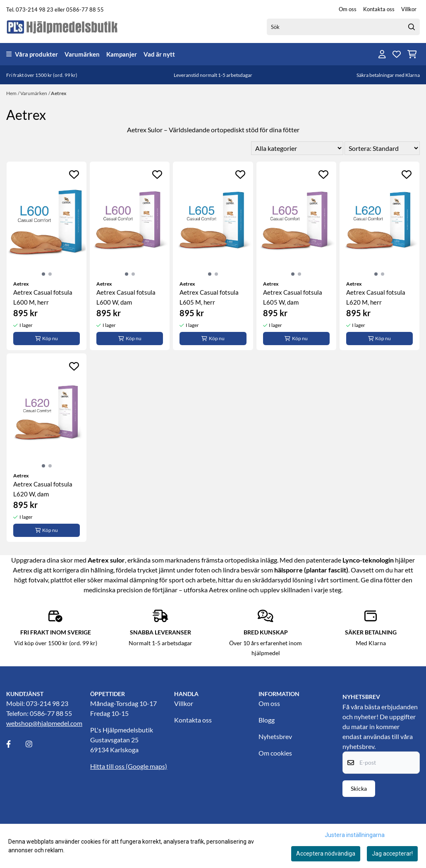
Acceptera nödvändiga (326, 854)
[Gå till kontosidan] (382, 54)
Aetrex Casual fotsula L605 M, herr (209, 297)
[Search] (412, 27)
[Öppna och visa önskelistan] (397, 54)
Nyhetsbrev (275, 736)
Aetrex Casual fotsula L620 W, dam (43, 489)
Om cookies (275, 753)
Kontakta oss (379, 9)
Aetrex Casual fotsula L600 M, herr (43, 297)
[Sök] (343, 27)
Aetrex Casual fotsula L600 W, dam (126, 297)
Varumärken (82, 54)
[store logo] (62, 27)
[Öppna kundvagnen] (412, 54)
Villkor (409, 9)
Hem (11, 93)
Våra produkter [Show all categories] (32, 54)
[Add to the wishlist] (74, 174)
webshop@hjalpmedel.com (44, 723)
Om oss (348, 9)
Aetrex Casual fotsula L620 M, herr (376, 297)
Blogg (267, 720)
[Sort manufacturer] (297, 148)
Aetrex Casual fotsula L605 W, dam (293, 297)
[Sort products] (382, 148)
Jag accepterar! (392, 854)
